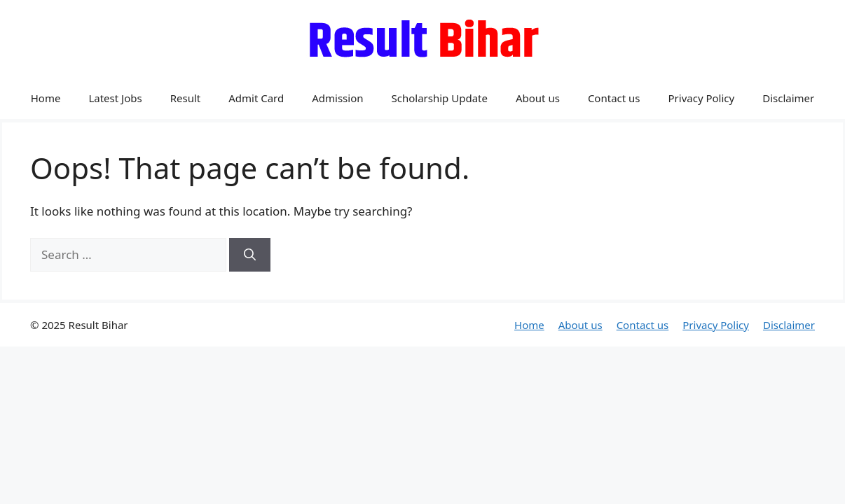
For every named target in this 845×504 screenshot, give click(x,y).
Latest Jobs (115, 98)
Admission (337, 98)
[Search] (250, 255)
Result (186, 98)
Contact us (614, 98)
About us (538, 98)
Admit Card (256, 98)
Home (46, 98)
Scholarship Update (440, 98)
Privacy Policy (702, 98)
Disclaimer (788, 98)
